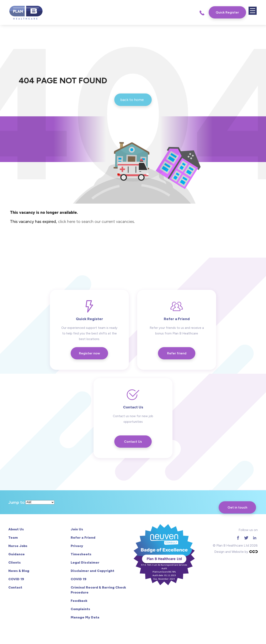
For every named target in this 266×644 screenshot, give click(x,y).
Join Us (77, 529)
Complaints (80, 609)
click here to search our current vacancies (96, 221)
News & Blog (19, 571)
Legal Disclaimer (85, 562)
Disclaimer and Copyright (92, 571)
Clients (15, 562)
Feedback (79, 601)
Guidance (17, 554)
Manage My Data (85, 617)
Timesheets (81, 554)
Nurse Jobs (18, 546)
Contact (15, 587)
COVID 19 (16, 579)
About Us (16, 529)
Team (13, 538)
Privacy (77, 546)
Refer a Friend (83, 538)
